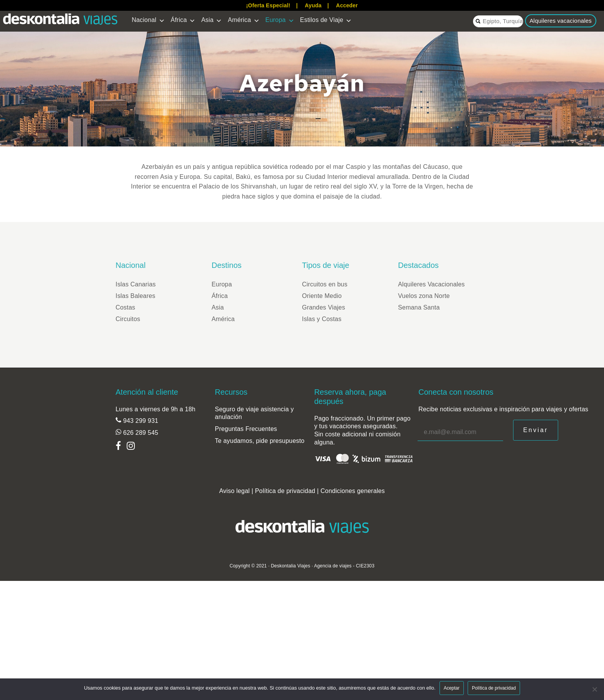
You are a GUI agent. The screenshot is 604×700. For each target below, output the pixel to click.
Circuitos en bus (325, 284)
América (244, 20)
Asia (211, 20)
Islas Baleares (135, 296)
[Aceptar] (594, 689)
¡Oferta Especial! (268, 5)
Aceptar (452, 688)
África (183, 20)
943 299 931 (140, 421)
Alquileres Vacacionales (431, 284)
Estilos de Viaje (326, 20)
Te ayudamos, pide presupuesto (260, 441)
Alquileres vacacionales (561, 21)
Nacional (148, 20)
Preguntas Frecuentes (246, 429)
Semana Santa (419, 307)
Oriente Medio (322, 296)
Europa (280, 20)
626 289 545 (140, 433)
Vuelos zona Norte (424, 296)
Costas (125, 307)
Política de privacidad (285, 491)
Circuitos (128, 319)
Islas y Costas (322, 319)
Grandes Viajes (324, 307)
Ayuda (313, 5)
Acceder (347, 5)
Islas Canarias (136, 284)
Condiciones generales (353, 491)
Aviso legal (234, 491)
